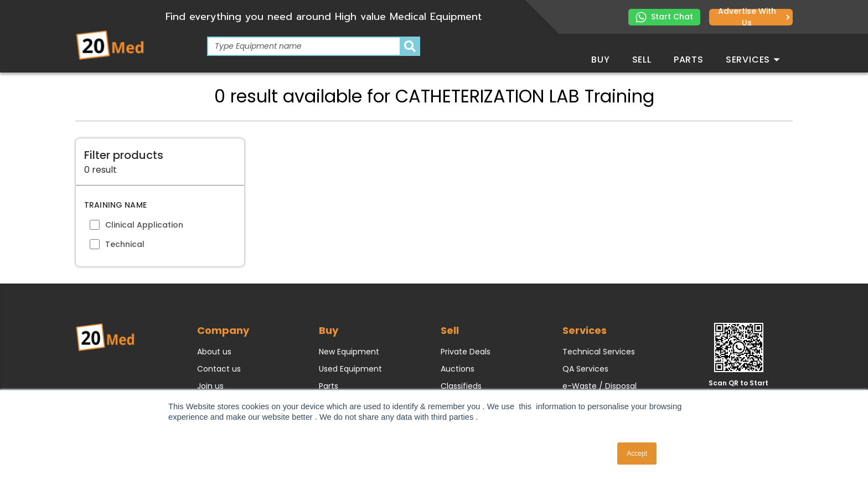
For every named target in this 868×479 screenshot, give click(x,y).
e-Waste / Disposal (600, 386)
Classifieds (461, 386)
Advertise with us (754, 17)
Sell (642, 60)
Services (753, 60)
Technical (125, 244)
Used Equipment (350, 369)
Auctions (458, 369)
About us (214, 352)
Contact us (219, 369)
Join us (210, 386)
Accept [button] (637, 454)
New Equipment (349, 352)
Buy (600, 60)
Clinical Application (144, 225)
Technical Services (599, 352)
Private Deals (466, 352)
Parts (689, 60)
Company (223, 330)
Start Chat (664, 17)
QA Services (585, 369)
